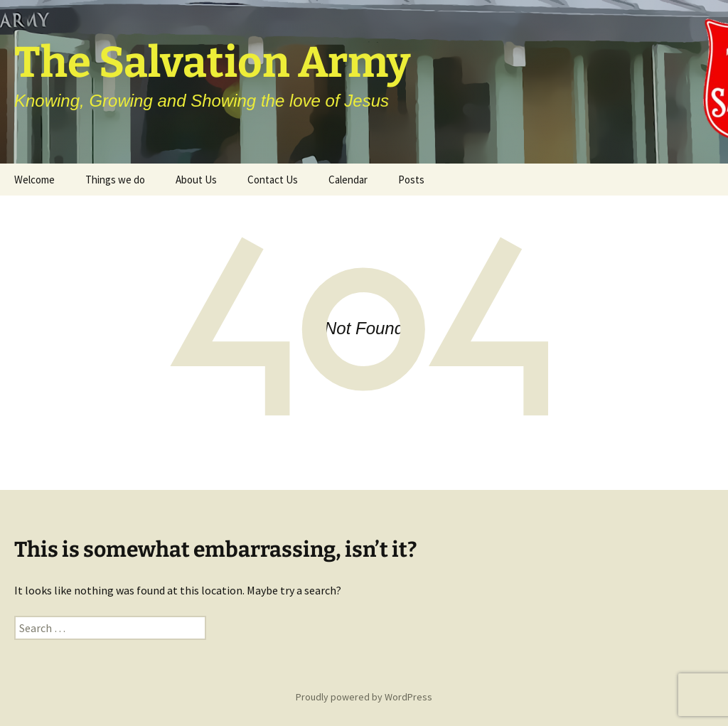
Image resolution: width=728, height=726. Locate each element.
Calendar (348, 180)
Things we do (115, 180)
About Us (196, 180)
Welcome (34, 180)
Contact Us (273, 180)
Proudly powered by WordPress (364, 697)
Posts (411, 180)
